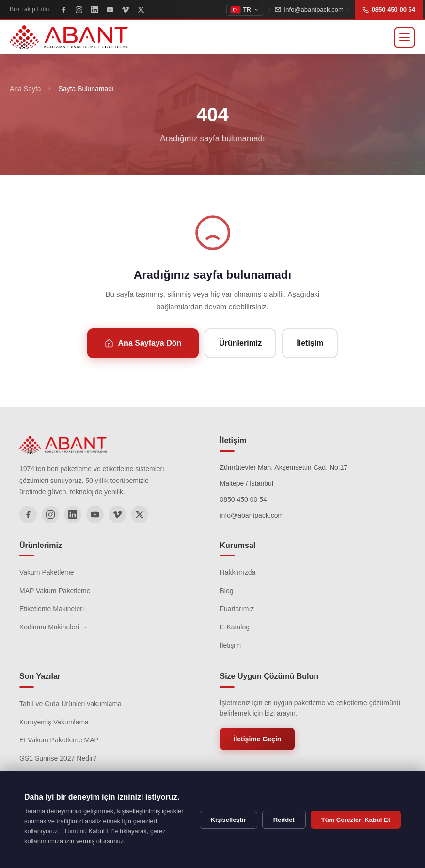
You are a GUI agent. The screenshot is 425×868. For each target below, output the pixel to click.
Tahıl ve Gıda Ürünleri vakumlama (71, 704)
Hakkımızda (238, 572)
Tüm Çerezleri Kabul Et (356, 820)
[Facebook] (63, 10)
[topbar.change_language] (245, 10)
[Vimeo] (126, 10)
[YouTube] (110, 10)
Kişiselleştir (228, 820)
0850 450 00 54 (389, 9)
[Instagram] (79, 10)
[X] (141, 10)
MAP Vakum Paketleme (55, 591)
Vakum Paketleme (47, 572)
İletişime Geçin (258, 739)
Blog (227, 591)
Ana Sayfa (25, 89)
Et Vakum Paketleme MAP (59, 740)
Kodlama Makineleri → (54, 627)
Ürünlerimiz (240, 343)
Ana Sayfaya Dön (143, 343)
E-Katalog (235, 627)
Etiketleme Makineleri (52, 609)
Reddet (284, 820)
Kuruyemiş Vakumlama (54, 722)
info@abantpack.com (309, 9)
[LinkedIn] (94, 10)
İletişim (310, 343)
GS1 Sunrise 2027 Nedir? (58, 758)
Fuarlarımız (237, 609)
